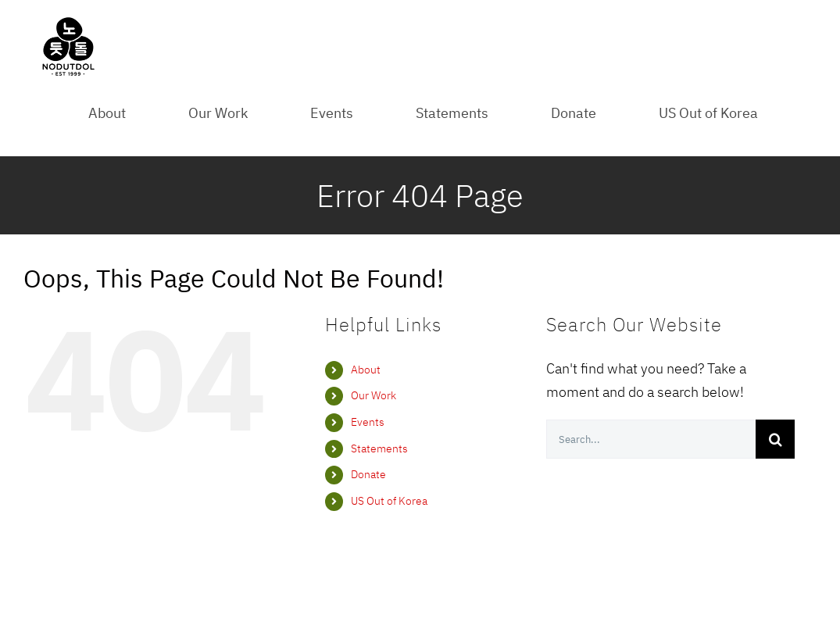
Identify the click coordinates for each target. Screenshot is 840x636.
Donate (368, 474)
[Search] (775, 439)
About (366, 370)
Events (368, 422)
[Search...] (651, 439)
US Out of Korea (389, 501)
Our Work (374, 395)
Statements (379, 448)
